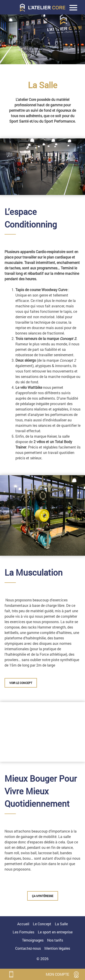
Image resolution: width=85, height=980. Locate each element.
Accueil (23, 924)
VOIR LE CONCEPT (21, 683)
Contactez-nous (28, 948)
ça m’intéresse (43, 896)
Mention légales (57, 948)
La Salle (61, 924)
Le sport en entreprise (55, 932)
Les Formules (23, 932)
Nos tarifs (55, 940)
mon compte (57, 974)
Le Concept (42, 924)
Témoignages (33, 940)
